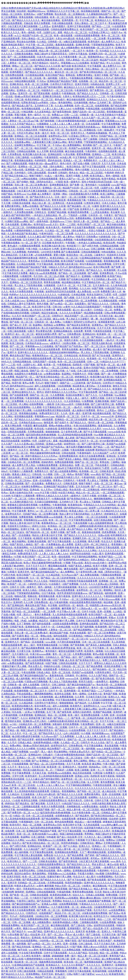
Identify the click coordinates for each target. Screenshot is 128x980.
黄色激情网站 (65, 103)
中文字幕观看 (95, 66)
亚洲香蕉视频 (65, 429)
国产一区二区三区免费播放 (102, 633)
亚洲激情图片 (75, 928)
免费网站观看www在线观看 (49, 517)
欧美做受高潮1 (13, 109)
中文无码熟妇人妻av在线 (104, 279)
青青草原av (34, 261)
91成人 (48, 176)
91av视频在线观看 (11, 761)
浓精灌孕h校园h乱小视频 (46, 743)
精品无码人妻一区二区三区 (103, 419)
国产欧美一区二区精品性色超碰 (88, 718)
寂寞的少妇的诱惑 (22, 337)
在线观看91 (81, 304)
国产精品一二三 (62, 718)
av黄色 (67, 307)
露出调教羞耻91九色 (40, 200)
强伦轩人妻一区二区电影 (86, 221)
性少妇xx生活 (12, 938)
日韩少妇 (57, 307)
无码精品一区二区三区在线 (32, 883)
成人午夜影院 (49, 858)
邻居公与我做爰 (97, 231)
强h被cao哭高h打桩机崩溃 (28, 96)
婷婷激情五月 (82, 377)
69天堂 (13, 971)
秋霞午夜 (17, 383)
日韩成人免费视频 (64, 240)
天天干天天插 (109, 163)
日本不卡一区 (48, 627)
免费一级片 (71, 956)
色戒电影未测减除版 (97, 133)
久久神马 (57, 944)
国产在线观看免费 (19, 395)
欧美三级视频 (82, 770)
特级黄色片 (47, 90)
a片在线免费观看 (43, 255)
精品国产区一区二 (25, 377)
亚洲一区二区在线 (61, 672)
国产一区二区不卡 (103, 145)
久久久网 (28, 602)
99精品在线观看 (13, 590)
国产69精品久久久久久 (100, 389)
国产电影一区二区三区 (89, 791)
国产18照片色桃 (90, 246)
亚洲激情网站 (115, 852)
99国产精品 (7, 194)
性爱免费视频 (15, 240)
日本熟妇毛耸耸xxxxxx (37, 343)
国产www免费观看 (17, 727)
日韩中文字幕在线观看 (80, 971)
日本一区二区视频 (91, 867)
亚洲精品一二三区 (102, 154)
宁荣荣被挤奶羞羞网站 (103, 45)
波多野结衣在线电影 (80, 554)
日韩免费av (92, 237)
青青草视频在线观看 (47, 645)
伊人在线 (122, 270)
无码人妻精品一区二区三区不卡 (91, 23)
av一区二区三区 (20, 453)
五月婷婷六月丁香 (44, 106)
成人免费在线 (84, 291)
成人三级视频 (38, 608)
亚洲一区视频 (104, 611)
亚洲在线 (111, 456)
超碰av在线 (87, 907)
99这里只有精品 (67, 493)
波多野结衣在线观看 (23, 700)
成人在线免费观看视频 (53, 398)
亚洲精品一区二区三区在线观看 (31, 136)
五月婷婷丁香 (104, 103)
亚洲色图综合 (53, 48)
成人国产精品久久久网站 (80, 529)
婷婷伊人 (44, 258)
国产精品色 (81, 703)
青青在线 (105, 462)
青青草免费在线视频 (83, 892)
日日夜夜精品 (76, 636)
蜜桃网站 (108, 590)
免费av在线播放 (31, 206)
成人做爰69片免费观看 (84, 410)
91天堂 (24, 87)
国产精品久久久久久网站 (27, 419)
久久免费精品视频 (71, 950)
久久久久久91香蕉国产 (71, 313)
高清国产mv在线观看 (80, 148)
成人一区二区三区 (25, 334)
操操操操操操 (53, 432)
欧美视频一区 (112, 654)
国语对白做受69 (18, 669)
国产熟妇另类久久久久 (42, 197)
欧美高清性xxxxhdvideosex (44, 459)
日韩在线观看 (69, 453)
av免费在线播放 (96, 121)
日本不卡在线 (89, 611)
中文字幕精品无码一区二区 (96, 282)
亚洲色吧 (18, 602)
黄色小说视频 (82, 170)
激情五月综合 (42, 380)
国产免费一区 (77, 185)
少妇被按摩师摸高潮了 (105, 907)
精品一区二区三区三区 (13, 227)
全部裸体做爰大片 (65, 816)
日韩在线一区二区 (78, 191)
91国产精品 (105, 569)
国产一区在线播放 (35, 483)
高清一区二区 (24, 834)
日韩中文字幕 (52, 551)
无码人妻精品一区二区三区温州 (38, 39)
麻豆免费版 (86, 349)
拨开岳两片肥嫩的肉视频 (79, 447)
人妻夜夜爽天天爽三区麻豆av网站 (50, 142)
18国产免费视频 (45, 14)
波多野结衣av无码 (58, 136)
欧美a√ (45, 368)
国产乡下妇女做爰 (102, 355)
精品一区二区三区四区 (92, 173)
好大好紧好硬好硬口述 (111, 441)
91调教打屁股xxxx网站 (17, 221)
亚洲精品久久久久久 (97, 99)
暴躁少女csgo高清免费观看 (43, 273)
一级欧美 (50, 404)
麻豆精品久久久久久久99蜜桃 (79, 87)
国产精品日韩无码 (86, 438)
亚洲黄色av (98, 325)
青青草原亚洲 (59, 200)
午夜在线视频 (77, 450)
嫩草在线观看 (64, 310)
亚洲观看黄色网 (107, 322)
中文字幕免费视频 (111, 124)
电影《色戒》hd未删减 (26, 621)
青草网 (88, 331)
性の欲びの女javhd (113, 968)
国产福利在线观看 (42, 624)
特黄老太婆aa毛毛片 (80, 752)
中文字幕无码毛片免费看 (15, 273)
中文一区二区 (30, 733)
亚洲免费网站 (33, 974)
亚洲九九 (46, 139)
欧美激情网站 (22, 547)
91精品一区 (19, 816)
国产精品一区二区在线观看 (73, 273)
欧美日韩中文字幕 (42, 307)
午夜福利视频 (64, 892)
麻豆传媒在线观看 (76, 99)
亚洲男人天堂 (113, 84)
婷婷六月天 (84, 700)
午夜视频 (70, 243)
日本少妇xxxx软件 (65, 404)
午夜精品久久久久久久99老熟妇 (100, 505)
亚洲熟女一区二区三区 (29, 90)
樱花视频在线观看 (58, 566)
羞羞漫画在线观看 (65, 45)
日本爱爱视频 (26, 715)
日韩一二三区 (71, 115)
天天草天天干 (54, 803)
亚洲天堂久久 (78, 133)
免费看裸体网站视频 (38, 919)
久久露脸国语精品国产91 (99, 14)
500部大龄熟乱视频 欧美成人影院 (47, 60)
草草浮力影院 (86, 682)
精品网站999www (37, 11)
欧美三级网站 (108, 194)
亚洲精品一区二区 (52, 188)
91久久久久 (60, 855)
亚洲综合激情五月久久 (24, 392)
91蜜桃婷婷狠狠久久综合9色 (29, 231)
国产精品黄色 (83, 816)
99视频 (87, 407)
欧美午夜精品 (109, 179)
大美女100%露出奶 (65, 39)
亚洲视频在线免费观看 (101, 727)
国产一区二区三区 (24, 148)
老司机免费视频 (71, 724)
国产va (62, 334)
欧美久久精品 (30, 590)
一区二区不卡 (78, 51)
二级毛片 (30, 270)
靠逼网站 (38, 325)
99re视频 (100, 874)
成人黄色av (69, 237)
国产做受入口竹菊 (15, 968)
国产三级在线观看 (89, 569)
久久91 (38, 700)
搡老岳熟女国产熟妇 (20, 355)
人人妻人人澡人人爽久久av (51, 785)
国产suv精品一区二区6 (62, 304)
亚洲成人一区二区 (73, 160)
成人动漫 (119, 316)
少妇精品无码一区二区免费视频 (81, 301)
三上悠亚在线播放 (100, 212)
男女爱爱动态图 (44, 331)
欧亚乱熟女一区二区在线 (80, 255)
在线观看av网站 (23, 142)
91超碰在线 (104, 237)
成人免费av (56, 322)
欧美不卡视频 (100, 566)
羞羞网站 (114, 682)
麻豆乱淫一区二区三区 (67, 72)
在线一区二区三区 (104, 483)
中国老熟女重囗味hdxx (32, 48)
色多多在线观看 (75, 203)
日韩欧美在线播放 (24, 54)
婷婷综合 (10, 803)
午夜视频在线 (69, 93)
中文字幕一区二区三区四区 (40, 45)
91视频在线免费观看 (30, 246)
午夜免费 (81, 480)
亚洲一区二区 (116, 566)
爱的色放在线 (55, 160)
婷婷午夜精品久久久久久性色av (61, 392)
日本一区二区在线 (44, 822)
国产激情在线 (96, 593)
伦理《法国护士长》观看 (50, 32)
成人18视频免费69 (71, 48)
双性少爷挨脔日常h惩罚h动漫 (25, 139)
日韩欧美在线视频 (15, 483)
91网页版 (98, 773)
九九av (113, 99)
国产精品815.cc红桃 (101, 337)
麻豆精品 (10, 679)
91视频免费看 (40, 69)
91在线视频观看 (94, 261)
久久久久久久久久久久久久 (112, 551)
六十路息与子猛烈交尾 (42, 898)
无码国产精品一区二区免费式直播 (41, 514)
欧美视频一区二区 (89, 471)
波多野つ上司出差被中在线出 (104, 508)
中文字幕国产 (12, 718)
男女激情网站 (115, 39)
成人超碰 (70, 438)
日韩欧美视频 (83, 404)
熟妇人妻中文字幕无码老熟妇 (75, 514)
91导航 (18, 557)
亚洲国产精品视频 (57, 212)
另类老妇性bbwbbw (33, 889)
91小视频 (48, 474)
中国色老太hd (46, 130)
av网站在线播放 (30, 179)
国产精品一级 (17, 456)
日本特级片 (20, 173)
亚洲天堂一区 (25, 93)
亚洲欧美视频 (102, 401)
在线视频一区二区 (88, 81)
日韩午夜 (79, 69)
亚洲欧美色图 (83, 45)
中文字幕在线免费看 (66, 700)
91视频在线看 (59, 499)
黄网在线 (71, 75)
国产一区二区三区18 (95, 346)
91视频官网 (26, 276)
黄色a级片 (60, 99)
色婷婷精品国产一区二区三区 (111, 87)
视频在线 (46, 209)
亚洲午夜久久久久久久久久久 (33, 352)
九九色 (64, 413)
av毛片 (114, 453)
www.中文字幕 (33, 209)
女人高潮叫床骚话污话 (22, 502)
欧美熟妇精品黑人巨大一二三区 (89, 96)
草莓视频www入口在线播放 (75, 63)
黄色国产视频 (82, 474)
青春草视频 (38, 127)
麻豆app (117, 337)
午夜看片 (109, 215)
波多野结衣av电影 (118, 563)
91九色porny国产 (70, 575)
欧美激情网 (110, 270)
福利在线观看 (61, 636)
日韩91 (32, 499)
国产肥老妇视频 (42, 93)
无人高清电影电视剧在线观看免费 (34, 359)
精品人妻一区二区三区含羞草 (54, 51)
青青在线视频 (26, 17)
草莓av (112, 618)
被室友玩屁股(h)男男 (47, 334)
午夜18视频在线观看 (63, 23)
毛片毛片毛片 (101, 910)
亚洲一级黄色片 (50, 599)
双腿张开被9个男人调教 (20, 410)
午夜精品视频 (93, 109)
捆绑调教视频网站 (103, 499)
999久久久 (6, 362)
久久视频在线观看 (108, 301)
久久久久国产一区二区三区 (96, 118)
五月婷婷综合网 (55, 301)
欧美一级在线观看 (64, 35)
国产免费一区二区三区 (106, 529)
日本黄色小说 (95, 694)
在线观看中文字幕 (116, 368)
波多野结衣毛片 (13, 514)
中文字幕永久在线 (34, 551)
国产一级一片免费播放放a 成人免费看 (54, 544)
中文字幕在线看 (45, 264)
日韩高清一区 (42, 322)
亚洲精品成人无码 (36, 301)
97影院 (59, 182)
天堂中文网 (119, 264)
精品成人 (79, 822)
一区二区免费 (99, 39)
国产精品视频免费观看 (33, 648)
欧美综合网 (109, 243)
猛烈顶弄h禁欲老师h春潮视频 (41, 435)
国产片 (37, 243)
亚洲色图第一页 (70, 20)
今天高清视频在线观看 (91, 340)
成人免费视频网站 (72, 145)
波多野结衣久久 (92, 706)
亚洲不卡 (12, 352)
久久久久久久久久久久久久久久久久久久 (96, 234)
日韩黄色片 (69, 480)
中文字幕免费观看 (22, 773)
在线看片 (56, 93)
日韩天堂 (96, 163)
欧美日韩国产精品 (55, 75)
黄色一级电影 (29, 32)
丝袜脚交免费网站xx (25, 145)
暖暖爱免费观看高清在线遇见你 (24, 328)
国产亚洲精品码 (16, 605)
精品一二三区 (22, 898)
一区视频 (61, 279)
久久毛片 (17, 316)
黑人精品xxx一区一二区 (45, 560)
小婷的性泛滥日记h (38, 584)
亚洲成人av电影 (54, 444)
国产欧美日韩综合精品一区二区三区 (98, 72)
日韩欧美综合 (87, 843)
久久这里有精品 (43, 112)
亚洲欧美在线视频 (37, 541)
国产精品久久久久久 (88, 93)
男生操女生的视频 (26, 42)
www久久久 (96, 639)
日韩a (90, 925)
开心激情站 (82, 675)
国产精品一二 (108, 221)
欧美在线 (39, 429)
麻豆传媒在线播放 (51, 20)
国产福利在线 (93, 179)
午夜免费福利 (88, 724)
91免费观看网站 (105, 877)
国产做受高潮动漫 (62, 112)
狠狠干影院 (71, 941)
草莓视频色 (61, 971)
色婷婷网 (66, 227)
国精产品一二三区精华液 (73, 383)
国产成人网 (63, 858)
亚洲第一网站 (60, 194)
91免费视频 (79, 109)
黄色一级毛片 (35, 115)
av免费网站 (60, 325)
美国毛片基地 (71, 340)
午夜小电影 (32, 249)
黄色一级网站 (80, 694)
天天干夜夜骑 (25, 538)
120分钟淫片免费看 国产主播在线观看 (61, 252)
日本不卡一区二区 (67, 285)
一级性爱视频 (35, 669)
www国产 (35, 752)
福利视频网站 (12, 529)
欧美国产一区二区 (81, 337)
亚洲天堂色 (24, 572)
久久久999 (85, 288)
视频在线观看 (109, 127)
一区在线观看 (59, 928)
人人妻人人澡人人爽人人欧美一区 (67, 124)
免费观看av (7, 557)
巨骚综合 (56, 791)
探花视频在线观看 (90, 11)
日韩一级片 (90, 758)
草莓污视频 (20, 115)
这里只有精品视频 (103, 520)
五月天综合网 (83, 487)
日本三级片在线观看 (16, 237)
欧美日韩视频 (42, 468)
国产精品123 (61, 730)
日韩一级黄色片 (28, 587)
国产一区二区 (17, 346)
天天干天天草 (83, 298)
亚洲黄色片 (108, 965)
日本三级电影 (38, 837)
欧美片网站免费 (102, 267)
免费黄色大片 (42, 471)
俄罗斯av (118, 837)
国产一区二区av (56, 935)
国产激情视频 (47, 121)
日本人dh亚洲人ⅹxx (15, 301)
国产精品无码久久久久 (79, 864)
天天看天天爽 (26, 255)
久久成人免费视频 (64, 106)
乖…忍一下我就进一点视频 (73, 215)
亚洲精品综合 (35, 846)
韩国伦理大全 (54, 709)
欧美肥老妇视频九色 (23, 706)
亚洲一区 (101, 724)
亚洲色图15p (87, 938)
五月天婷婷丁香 (31, 240)
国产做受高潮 (64, 712)
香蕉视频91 (117, 544)
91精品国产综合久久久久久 (111, 758)
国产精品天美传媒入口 (16, 176)
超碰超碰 (69, 69)
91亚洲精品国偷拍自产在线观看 (96, 258)
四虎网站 (55, 118)
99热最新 (51, 837)
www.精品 (96, 474)
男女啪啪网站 (8, 901)
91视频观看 (50, 285)
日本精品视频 (78, 295)
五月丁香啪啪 (24, 624)
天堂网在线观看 (36, 432)
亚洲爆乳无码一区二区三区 (103, 54)
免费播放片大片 (54, 483)
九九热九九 (90, 837)
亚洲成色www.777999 (61, 221)
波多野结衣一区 (16, 270)
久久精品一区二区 (54, 231)
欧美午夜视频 (51, 538)
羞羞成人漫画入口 (22, 474)
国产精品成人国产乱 (23, 106)
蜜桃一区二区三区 (11, 112)
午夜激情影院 (82, 90)
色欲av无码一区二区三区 (68, 886)
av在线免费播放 (20, 200)
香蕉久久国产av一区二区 (72, 179)
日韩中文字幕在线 (78, 54)
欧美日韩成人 (119, 154)
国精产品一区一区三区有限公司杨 (47, 371)
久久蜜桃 (37, 407)
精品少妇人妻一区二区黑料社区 (49, 203)
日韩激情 (70, 675)
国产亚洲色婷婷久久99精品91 (74, 560)
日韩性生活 (41, 212)
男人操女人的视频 (74, 517)
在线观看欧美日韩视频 (113, 109)
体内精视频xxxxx (101, 733)
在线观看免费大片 (30, 639)
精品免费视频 (105, 264)
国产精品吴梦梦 (26, 739)
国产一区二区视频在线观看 (22, 57)
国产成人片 (15, 325)
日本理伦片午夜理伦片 (62, 84)
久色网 (85, 176)
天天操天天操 (39, 773)
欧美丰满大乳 (53, 227)
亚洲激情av (44, 907)
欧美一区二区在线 (32, 78)
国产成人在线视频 (12, 688)
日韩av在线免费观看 (65, 590)
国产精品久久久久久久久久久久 (70, 359)
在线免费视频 (36, 404)
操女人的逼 (76, 368)
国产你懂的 (23, 182)
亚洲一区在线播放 (42, 480)
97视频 (67, 563)
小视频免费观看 (11, 276)
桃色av (93, 103)
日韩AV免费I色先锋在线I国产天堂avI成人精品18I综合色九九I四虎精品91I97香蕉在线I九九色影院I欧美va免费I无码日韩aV (63, 8)
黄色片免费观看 (42, 23)
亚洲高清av (30, 14)
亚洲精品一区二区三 (43, 947)
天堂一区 (60, 130)
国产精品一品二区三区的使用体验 (58, 578)
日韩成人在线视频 (95, 895)
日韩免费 (14, 639)
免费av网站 (16, 746)
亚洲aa (13, 93)
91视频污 (6, 200)
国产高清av (115, 913)
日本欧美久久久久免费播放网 (92, 618)
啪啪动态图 (20, 596)
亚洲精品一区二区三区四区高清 (26, 282)
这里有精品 (103, 477)
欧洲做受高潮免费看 (79, 212)
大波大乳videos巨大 (47, 57)
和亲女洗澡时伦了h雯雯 (99, 295)
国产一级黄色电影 (39, 221)
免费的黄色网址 (85, 75)
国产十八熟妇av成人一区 (85, 608)
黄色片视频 (43, 304)
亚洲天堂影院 (82, 84)
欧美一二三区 (69, 618)
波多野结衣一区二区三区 (89, 590)
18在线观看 (47, 419)
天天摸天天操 (106, 316)
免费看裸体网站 (84, 218)
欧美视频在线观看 (31, 109)
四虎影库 (114, 29)
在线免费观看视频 (71, 867)
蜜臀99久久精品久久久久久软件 (53, 496)
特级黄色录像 (72, 547)
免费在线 (118, 258)
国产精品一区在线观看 (32, 642)
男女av (69, 935)
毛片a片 (39, 383)
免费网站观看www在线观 (36, 688)
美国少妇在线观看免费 (49, 349)
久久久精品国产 (101, 453)
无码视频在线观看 (35, 227)
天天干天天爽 (74, 764)
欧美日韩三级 (47, 639)
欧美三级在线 (17, 343)
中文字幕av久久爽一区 (114, 359)
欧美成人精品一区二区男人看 (85, 511)
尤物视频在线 (74, 807)
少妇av (53, 103)
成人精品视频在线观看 (107, 209)
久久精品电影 (24, 127)
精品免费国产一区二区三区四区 (64, 749)
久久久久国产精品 (98, 675)
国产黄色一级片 (18, 788)
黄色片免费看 (76, 142)
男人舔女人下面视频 (98, 480)
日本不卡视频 (89, 496)
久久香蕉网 (94, 703)
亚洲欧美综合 (17, 84)
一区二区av (22, 288)
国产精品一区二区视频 (56, 727)
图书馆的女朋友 (13, 721)
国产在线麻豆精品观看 (78, 279)
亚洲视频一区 (87, 679)
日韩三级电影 (23, 157)
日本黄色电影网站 (58, 191)
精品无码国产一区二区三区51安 (51, 148)
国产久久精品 (71, 846)
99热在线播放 (42, 17)
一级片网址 (59, 176)
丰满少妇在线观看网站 (19, 407)
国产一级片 (119, 904)
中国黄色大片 (80, 374)
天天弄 (121, 532)
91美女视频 (69, 154)
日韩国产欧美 (17, 627)
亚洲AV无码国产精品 (94, 368)
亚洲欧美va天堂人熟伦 (35, 721)
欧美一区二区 (84, 648)
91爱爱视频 (39, 712)
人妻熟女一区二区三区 (19, 63)
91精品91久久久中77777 (113, 362)
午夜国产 (118, 145)
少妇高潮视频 (64, 386)
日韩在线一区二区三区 (73, 666)
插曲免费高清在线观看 (51, 962)
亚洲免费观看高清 (59, 185)
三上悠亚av (45, 26)
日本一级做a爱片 (106, 130)
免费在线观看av (90, 950)
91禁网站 (28, 581)
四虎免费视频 (109, 532)
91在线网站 (37, 157)
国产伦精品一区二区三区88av (39, 218)
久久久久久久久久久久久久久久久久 (38, 295)
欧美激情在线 (75, 505)
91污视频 (64, 645)
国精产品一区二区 (111, 11)
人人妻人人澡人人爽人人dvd (57, 109)
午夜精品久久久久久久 (57, 127)
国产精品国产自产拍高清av (69, 346)
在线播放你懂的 (36, 657)
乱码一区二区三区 (84, 106)
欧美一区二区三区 (60, 133)
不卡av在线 (121, 273)
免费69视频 (112, 895)
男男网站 (89, 834)
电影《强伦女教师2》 (54, 167)
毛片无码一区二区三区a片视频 (49, 276)
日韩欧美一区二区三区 (39, 389)
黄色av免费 (28, 383)
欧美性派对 (94, 42)
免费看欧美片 (91, 160)
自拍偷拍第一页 (20, 197)
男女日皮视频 (8, 11)
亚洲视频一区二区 (35, 170)
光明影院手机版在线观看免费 (82, 581)
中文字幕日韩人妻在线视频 (29, 855)
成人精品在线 (109, 791)
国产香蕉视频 (77, 645)
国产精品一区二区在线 (114, 474)
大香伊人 (64, 78)
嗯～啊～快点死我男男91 (104, 319)
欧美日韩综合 (74, 167)
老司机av (95, 858)
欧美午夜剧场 (64, 596)
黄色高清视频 (57, 151)
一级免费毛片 (101, 682)
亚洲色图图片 (59, 26)
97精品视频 (27, 112)
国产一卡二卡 (22, 618)
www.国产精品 (118, 185)
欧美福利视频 (100, 971)
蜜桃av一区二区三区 (23, 66)
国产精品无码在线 (22, 947)
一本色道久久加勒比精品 (45, 215)
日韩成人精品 (61, 490)
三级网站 (115, 462)
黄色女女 (74, 173)
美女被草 (52, 173)
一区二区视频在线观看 (38, 29)
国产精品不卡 (73, 276)
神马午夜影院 (39, 679)
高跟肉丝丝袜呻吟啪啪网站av (65, 352)
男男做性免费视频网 (12, 319)
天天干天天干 (86, 663)
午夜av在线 (18, 170)
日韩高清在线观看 (17, 432)
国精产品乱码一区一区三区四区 (89, 112)
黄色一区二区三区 (111, 35)
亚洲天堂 (65, 551)
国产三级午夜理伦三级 (103, 404)
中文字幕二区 (87, 20)
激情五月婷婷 (9, 554)
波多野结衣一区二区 (72, 779)
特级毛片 (81, 237)
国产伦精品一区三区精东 (72, 270)
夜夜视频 (6, 907)
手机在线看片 (102, 465)
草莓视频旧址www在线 (36, 520)
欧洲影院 (38, 538)
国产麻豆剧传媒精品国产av (45, 572)
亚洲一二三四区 (68, 224)
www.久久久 (109, 429)
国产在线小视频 (82, 163)
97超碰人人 (94, 197)
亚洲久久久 (114, 697)
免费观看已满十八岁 (111, 291)
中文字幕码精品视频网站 (85, 557)
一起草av (27, 712)
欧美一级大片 (42, 133)
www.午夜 (106, 706)
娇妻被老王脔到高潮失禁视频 (23, 505)
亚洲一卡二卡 (98, 770)
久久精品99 (45, 249)
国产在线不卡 (62, 423)
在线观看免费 (50, 669)
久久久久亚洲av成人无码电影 (30, 444)
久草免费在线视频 (24, 212)
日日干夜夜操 (49, 593)
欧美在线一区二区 (74, 962)
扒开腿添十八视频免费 (21, 471)
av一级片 (21, 389)
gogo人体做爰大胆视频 (109, 749)
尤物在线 (28, 23)
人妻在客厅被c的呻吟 (13, 566)
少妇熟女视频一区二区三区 (76, 343)
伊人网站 (24, 404)
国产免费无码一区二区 (102, 90)
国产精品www (59, 139)
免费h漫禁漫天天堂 (49, 413)
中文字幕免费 (19, 511)
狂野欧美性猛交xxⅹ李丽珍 (35, 103)
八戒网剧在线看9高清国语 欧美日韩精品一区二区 (73, 721)
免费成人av (57, 115)
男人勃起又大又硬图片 (78, 319)
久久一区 (35, 578)
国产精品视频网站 (83, 630)
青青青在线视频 (52, 282)
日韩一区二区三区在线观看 (33, 340)
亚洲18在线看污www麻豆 (45, 834)
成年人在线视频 (31, 685)
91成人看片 (98, 554)
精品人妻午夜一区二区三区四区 (83, 810)
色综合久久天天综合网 (75, 901)
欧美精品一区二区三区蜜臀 (62, 526)
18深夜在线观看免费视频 (87, 35)
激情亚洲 (49, 423)
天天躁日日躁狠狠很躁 (46, 502)
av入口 (18, 35)
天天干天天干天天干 (36, 566)
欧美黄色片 (76, 706)
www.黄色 (116, 861)
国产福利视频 (87, 627)
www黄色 (34, 950)
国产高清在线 (44, 901)
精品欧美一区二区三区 (68, 416)
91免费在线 (18, 118)
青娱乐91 (25, 938)
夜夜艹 (51, 679)
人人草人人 (13, 48)
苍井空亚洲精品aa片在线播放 (45, 618)
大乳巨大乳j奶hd (25, 133)
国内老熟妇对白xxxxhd (76, 508)
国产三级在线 (78, 925)
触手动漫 (66, 66)
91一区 (47, 115)
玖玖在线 (17, 712)
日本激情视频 (81, 103)
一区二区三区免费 (64, 234)
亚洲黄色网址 (8, 90)
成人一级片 (30, 645)
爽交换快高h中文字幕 (112, 621)
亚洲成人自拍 (82, 776)
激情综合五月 (62, 947)
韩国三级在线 (22, 371)
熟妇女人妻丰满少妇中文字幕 (25, 523)
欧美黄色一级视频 (94, 651)
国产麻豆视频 (8, 267)
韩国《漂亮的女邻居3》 (42, 182)
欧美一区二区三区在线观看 (72, 362)
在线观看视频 (102, 106)
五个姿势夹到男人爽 (72, 432)
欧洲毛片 (10, 334)
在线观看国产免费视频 (22, 709)
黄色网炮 (87, 145)
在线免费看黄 (115, 971)
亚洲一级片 (75, 413)
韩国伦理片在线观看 (23, 380)
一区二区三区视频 (77, 197)
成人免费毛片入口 (111, 42)
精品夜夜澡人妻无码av (84, 386)
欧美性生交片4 (102, 916)
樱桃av (99, 843)
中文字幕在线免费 (88, 392)
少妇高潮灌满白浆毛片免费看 (84, 194)
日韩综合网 (23, 578)
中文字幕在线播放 (94, 746)
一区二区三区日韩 (64, 90)
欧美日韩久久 (15, 861)
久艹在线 (71, 371)
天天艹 (83, 852)
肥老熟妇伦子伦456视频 (52, 438)
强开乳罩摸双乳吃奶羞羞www (85, 127)
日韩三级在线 (22, 310)
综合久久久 (79, 895)
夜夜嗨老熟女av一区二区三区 (103, 57)
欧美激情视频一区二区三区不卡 (98, 48)
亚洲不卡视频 (102, 75)
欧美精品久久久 (103, 20)
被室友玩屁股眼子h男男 (71, 651)
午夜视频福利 (44, 758)
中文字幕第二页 (101, 648)
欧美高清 (86, 764)
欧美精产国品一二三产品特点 (97, 691)
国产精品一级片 (69, 657)
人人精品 (118, 611)
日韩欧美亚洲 (107, 471)
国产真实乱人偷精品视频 (99, 645)
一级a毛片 (110, 340)
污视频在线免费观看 (12, 23)
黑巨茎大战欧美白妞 (102, 343)
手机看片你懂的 (86, 874)
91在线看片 (55, 584)
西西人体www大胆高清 (37, 118)
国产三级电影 (49, 849)
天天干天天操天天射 (105, 944)
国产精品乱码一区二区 (38, 532)
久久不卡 (24, 450)
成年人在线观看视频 (45, 386)
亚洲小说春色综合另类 (21, 493)
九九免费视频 (19, 252)
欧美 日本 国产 (40, 797)
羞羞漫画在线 (105, 426)
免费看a (118, 310)
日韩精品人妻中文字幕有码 (22, 304)
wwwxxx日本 (108, 416)
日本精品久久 (53, 657)
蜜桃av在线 (46, 636)
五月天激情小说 (101, 285)
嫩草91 (71, 840)
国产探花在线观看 (88, 941)
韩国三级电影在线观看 (22, 429)
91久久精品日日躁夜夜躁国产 (86, 307)
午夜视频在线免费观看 (81, 78)
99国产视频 (98, 288)
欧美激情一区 (104, 334)
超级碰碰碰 (58, 956)
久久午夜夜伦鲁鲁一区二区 (73, 57)
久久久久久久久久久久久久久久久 (56, 788)
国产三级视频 (90, 139)
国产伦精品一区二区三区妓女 (68, 758)
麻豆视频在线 (100, 886)
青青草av (6, 316)
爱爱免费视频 (84, 154)
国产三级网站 (86, 657)
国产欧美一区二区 (106, 365)
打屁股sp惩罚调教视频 (36, 682)
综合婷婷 (22, 11)
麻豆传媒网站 (19, 541)
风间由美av (95, 767)
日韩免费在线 (74, 334)
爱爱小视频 (60, 255)
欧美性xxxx (119, 20)
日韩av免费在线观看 (115, 313)
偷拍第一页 (83, 605)
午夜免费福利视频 (84, 240)
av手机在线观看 (16, 209)
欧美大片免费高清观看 (22, 291)
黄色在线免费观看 (64, 822)
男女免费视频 (57, 968)
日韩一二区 (93, 362)
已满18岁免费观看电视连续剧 (71, 121)
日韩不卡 (14, 587)
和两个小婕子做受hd (84, 974)
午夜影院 (108, 307)
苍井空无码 (8, 157)
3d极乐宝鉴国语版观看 (75, 42)
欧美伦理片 (58, 243)
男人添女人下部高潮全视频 (29, 285)
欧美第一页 (93, 51)
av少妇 (13, 724)
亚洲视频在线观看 (113, 380)
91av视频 (31, 194)
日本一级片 (61, 197)
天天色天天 (35, 188)
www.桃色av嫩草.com (112, 825)
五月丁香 (111, 231)
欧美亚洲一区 (54, 767)
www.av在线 (114, 432)
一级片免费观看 (94, 822)
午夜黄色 (10, 389)
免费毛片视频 (98, 398)
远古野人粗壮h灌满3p (110, 709)
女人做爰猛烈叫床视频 (62, 380)
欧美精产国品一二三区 (111, 557)
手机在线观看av (25, 694)
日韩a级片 (48, 755)
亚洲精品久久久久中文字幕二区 (63, 11)
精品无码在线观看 (11, 441)
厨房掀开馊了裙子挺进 (41, 718)
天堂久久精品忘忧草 (27, 130)
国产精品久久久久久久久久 (26, 20)
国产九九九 (92, 395)
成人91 (76, 310)
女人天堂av (47, 490)
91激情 (95, 206)
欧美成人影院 (84, 39)
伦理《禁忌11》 (25, 615)
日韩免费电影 (112, 874)
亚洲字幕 (87, 413)
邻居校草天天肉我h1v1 (29, 368)
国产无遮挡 (18, 636)
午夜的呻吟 (91, 151)
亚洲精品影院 (55, 154)
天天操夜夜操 (104, 386)
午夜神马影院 (46, 234)
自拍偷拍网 (8, 892)
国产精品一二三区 (102, 26)
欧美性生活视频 (63, 694)
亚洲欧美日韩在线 (52, 96)
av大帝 (96, 291)
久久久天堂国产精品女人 (23, 124)
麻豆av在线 (59, 319)
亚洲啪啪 (86, 276)
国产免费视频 (88, 547)
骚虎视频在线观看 (94, 962)
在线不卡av (117, 32)
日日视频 (47, 243)
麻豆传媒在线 (22, 298)
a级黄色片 (56, 343)
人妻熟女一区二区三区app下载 (23, 121)
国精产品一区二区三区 (87, 462)
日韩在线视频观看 (49, 179)
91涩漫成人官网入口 (99, 32)
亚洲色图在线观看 (114, 554)
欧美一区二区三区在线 (62, 17)
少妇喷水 (87, 886)
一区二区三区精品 (60, 368)
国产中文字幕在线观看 (94, 167)
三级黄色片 (100, 255)
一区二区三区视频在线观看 (84, 599)
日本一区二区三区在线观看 (24, 51)
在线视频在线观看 (108, 151)
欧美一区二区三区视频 (37, 84)
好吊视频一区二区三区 (110, 496)
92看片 (31, 331)
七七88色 (6, 496)
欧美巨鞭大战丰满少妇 (35, 154)
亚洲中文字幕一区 (30, 529)
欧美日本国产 (106, 941)
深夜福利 (57, 724)
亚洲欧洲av (27, 224)
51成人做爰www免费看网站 (60, 170)
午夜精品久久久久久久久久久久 (104, 200)
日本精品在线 (71, 355)
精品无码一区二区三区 (111, 81)
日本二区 (21, 831)
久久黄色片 (97, 514)
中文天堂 (23, 188)
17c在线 (111, 578)
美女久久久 (24, 767)
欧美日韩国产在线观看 (73, 261)
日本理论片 (108, 383)
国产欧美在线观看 (97, 880)
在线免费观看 (82, 380)
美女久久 (83, 587)
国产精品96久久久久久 (13, 913)
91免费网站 (45, 505)
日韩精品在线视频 (26, 151)
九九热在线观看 (92, 825)
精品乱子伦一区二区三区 (68, 913)
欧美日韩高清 (79, 66)
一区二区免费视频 (109, 371)
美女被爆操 (65, 538)
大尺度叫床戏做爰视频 (65, 587)
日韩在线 (103, 139)
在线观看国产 (46, 913)
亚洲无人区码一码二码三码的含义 (93, 544)
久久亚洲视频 (80, 541)
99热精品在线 (98, 84)
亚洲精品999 (89, 334)
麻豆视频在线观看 (60, 925)
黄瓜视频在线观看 (80, 858)
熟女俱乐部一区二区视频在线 (70, 14)
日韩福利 (63, 173)
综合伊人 (55, 63)
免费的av (111, 840)
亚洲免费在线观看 (91, 715)
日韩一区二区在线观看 (105, 630)
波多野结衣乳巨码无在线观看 (61, 291)
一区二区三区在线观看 (96, 517)
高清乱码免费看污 (75, 395)
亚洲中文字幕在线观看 (79, 26)
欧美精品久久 (53, 965)
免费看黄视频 (26, 517)
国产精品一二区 (102, 447)
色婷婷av (14, 295)
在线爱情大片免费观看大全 (29, 374)
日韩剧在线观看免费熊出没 (65, 29)
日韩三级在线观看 (37, 173)
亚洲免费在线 (107, 273)
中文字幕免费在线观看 (81, 520)
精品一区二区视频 (57, 715)
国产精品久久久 (79, 423)
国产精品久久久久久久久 (53, 880)
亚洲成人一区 (99, 846)
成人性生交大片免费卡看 (43, 310)
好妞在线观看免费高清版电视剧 (86, 602)
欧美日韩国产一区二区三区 (94, 29)
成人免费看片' (45, 194)
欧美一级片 (74, 715)
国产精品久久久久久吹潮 (47, 66)
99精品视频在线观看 (25, 81)
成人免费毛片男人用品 (24, 465)
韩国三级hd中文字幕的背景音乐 (51, 54)
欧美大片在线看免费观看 (92, 456)
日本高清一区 (96, 215)
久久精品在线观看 (26, 264)
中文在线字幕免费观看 (84, 227)
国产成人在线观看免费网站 (64, 471)
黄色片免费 (94, 541)
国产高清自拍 (94, 383)
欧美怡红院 (85, 355)
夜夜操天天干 (43, 499)
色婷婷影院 (41, 160)
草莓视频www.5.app (45, 416)
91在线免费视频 (77, 730)
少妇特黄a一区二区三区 (51, 941)
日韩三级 (19, 99)
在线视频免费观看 (71, 118)
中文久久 (115, 871)
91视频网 (59, 547)
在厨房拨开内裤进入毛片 (67, 477)
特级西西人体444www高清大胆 (106, 605)
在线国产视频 (43, 810)
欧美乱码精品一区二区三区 (39, 99)
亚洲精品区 (41, 715)
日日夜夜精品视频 (35, 75)
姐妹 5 (121, 922)
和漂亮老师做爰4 (70, 843)
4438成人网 (66, 157)
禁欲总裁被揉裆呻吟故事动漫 (23, 258)
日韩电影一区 (55, 42)
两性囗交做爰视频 (51, 867)
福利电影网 (16, 78)
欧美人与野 (7, 371)
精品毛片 (12, 167)
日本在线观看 (93, 124)
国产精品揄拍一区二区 (79, 206)
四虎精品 (48, 325)
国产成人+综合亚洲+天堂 (70, 837)
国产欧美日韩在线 (105, 679)
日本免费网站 (15, 218)
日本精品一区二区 (103, 310)
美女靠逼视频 (112, 746)
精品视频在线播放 (71, 282)
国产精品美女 (23, 803)
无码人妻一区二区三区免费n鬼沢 (31, 185)
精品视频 (108, 602)
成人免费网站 (67, 572)
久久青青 (60, 679)
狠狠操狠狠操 (67, 703)
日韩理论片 (58, 316)
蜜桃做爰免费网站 (19, 60)
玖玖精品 (104, 51)
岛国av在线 (104, 535)
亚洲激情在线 (32, 627)
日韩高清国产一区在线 (45, 362)
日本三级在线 (86, 944)
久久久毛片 (16, 733)
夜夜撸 (55, 270)
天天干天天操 (107, 721)
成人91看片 (87, 310)
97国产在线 (73, 209)
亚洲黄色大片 (87, 209)
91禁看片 (12, 572)
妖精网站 (26, 441)
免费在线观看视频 (64, 462)
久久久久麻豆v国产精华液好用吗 (46, 87)
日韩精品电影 (118, 465)
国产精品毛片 (118, 447)
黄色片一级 (97, 688)
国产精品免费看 (95, 666)
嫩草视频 (66, 608)
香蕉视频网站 (69, 791)
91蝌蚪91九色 (56, 69)
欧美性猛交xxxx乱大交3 (46, 224)
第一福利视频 (50, 78)
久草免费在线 (15, 154)
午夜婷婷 (109, 173)
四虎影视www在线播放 (60, 773)
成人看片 (97, 349)
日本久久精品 (109, 203)
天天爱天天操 (24, 651)
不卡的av (41, 81)
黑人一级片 (47, 752)
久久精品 (42, 42)
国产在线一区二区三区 (22, 322)
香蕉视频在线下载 (77, 200)
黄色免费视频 (17, 398)
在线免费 (78, 331)
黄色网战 (74, 288)
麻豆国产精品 (22, 490)
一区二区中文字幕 (31, 599)
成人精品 (6, 535)
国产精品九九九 (95, 270)
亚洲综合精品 (67, 465)
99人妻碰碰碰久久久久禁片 (88, 429)
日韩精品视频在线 (22, 362)
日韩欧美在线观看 (22, 203)
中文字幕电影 (80, 157)
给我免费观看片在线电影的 (22, 508)
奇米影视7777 (74, 246)
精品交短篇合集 (50, 313)
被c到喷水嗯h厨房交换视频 (26, 736)
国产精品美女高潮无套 (79, 325)
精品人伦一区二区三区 (76, 32)
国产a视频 (93, 273)
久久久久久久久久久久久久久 (106, 170)
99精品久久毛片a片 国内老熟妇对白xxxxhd (70, 267)
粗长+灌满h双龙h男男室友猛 (81, 328)
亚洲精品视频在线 (63, 331)
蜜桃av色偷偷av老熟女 (61, 426)
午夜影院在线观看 (103, 331)
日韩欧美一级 (87, 115)
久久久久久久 (94, 965)
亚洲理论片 (118, 355)
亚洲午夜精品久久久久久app (75, 249)
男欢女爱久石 (35, 666)
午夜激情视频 (32, 398)
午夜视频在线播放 (11, 243)
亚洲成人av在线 (9, 188)
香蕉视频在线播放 (24, 160)
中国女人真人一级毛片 (77, 398)
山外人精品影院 (72, 733)
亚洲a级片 (115, 938)
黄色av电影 (98, 654)
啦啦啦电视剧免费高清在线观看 (46, 298)
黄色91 (94, 136)
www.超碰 (51, 642)
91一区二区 (47, 240)
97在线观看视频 (20, 764)
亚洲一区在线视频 (112, 794)
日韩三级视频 (98, 249)
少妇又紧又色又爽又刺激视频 (23, 26)
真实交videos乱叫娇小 (86, 17)
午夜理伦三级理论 (26, 901)
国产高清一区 (8, 359)
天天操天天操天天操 (96, 697)
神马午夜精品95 (41, 63)
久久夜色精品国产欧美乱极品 (23, 234)
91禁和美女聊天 (93, 203)
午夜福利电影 (89, 477)
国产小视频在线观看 (17, 163)
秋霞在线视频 (43, 270)
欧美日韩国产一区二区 (100, 615)
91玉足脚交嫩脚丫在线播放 (39, 477)
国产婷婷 (90, 855)
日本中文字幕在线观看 (88, 621)
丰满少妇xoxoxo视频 (110, 599)
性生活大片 (107, 541)
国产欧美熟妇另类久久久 (80, 499)
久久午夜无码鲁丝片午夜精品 (111, 115)
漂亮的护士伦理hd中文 (85, 322)
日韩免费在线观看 (15, 75)
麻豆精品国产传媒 (59, 633)
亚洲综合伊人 (70, 767)
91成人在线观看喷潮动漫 (110, 227)
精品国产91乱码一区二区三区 (38, 35)
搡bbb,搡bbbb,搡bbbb (109, 17)
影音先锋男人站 (43, 706)
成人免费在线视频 (90, 575)
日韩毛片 (46, 685)
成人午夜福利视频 (59, 602)
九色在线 (15, 87)
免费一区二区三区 (84, 465)
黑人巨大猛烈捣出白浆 (53, 328)
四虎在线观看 (27, 916)
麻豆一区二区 (56, 340)
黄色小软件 (66, 163)
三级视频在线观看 (31, 807)
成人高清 (70, 660)
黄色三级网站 (81, 761)
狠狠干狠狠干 (36, 176)
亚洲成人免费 (61, 288)
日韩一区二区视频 (22, 922)
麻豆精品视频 (8, 651)
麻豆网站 (97, 764)
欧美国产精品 (98, 63)
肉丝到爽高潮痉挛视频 (56, 889)
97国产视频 (89, 365)
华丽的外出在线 (58, 581)
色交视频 (53, 605)
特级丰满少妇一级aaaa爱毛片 (44, 163)
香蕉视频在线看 (115, 112)
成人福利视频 (23, 679)
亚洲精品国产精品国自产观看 (62, 81)
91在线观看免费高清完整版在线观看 (108, 191)
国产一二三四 (8, 365)
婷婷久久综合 (39, 526)
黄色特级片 (91, 185)
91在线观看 (104, 185)
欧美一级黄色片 (72, 182)
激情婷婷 (20, 892)
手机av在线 (77, 563)
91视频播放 (43, 124)
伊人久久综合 (114, 63)
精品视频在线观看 (94, 313)
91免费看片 (109, 773)
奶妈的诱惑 (47, 462)
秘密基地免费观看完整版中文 (51, 739)
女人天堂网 (43, 151)
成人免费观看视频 (64, 697)
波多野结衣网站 (27, 871)
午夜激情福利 (84, 453)
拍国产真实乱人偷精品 (70, 459)
